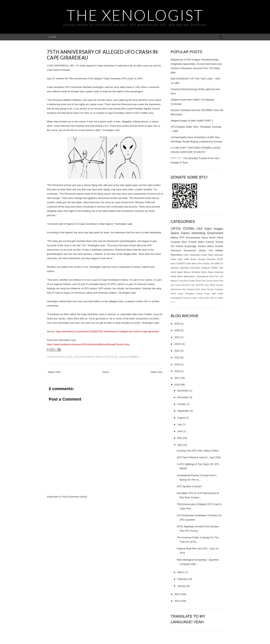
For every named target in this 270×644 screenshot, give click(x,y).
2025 (177, 330)
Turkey (201, 298)
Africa (212, 276)
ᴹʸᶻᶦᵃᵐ (173, 302)
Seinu (204, 272)
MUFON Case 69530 (206, 285)
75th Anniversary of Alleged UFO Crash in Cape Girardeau (102, 55)
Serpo (210, 272)
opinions (175, 268)
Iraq (172, 285)
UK (172, 246)
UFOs (69, 357)
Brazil (193, 259)
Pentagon (219, 289)
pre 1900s (219, 298)
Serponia (219, 272)
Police (206, 263)
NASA (212, 238)
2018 (177, 371)
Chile (186, 255)
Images (218, 229)
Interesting (198, 233)
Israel (173, 272)
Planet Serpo (177, 294)
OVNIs (62, 357)
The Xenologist (135, 15)
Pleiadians (190, 294)
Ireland (178, 285)
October (182, 404)
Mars (184, 242)
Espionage (190, 246)
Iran (221, 268)
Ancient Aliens (206, 246)
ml (116, 357)
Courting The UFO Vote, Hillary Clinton (198, 451)
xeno (173, 263)
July (180, 424)
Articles (179, 246)
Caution (210, 242)
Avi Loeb (219, 276)
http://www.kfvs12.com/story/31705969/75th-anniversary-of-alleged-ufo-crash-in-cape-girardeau (107, 331)
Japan (180, 272)
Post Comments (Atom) (75, 497)
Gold (221, 281)
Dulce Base (208, 255)
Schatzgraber (176, 298)
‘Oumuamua (202, 276)
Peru (200, 263)
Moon (195, 263)
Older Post (156, 372)
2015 (177, 594)
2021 (177, 357)
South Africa (177, 276)
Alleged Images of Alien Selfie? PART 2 (192, 121)
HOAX (220, 259)
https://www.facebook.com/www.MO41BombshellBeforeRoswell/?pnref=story (88, 344)
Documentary (193, 238)
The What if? (217, 263)
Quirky (202, 250)
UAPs (207, 298)
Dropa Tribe (201, 281)
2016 (177, 385)
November (183, 397)
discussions (190, 276)
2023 (177, 344)
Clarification (195, 255)
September (183, 411)
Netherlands (176, 289)
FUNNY (214, 268)
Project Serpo (203, 294)
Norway (210, 289)
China (220, 238)
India (189, 263)
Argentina (185, 268)
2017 (177, 378)
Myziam (220, 285)
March (181, 572)
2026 (177, 324)
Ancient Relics (196, 242)
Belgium (174, 281)
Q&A (214, 294)
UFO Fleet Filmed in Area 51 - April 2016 (199, 457)
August (181, 418)
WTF (182, 238)
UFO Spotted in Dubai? (189, 486)
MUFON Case (188, 285)
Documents (190, 250)
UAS (212, 298)
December (183, 391)
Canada (201, 259)
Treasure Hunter (190, 298)
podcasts (219, 255)
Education (195, 268)
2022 (177, 351)
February (182, 579)
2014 (177, 601)
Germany (211, 259)
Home (53, 37)
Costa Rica (183, 281)
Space (175, 233)
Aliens (205, 238)
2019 (177, 364)
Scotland (196, 272)
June (180, 431)
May (180, 438)
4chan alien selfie (180, 259)
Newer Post (54, 372)
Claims (185, 233)
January (182, 586)
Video (208, 229)
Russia (219, 242)
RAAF (220, 294)
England (205, 268)
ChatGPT (181, 263)
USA (76, 357)
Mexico (187, 272)
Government (215, 233)
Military (174, 238)
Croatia (192, 281)
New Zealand (188, 289)
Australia (175, 242)
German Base (212, 281)
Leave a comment (129, 357)
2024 (177, 337)
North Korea (201, 289)
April (180, 445)
